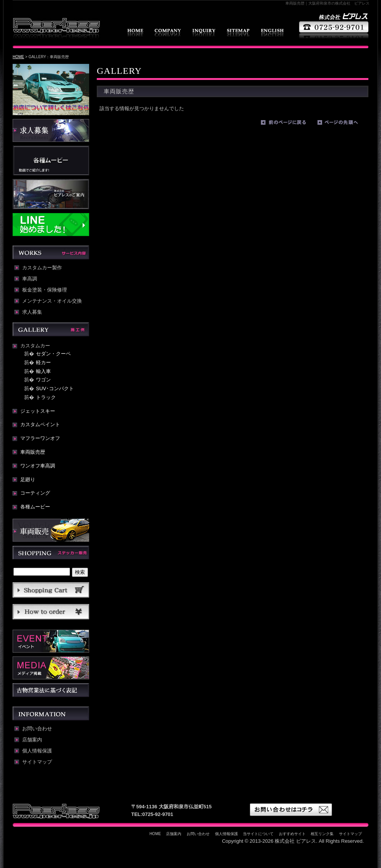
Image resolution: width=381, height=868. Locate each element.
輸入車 (43, 371)
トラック (46, 397)
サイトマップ (238, 33)
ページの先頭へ (344, 124)
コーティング (35, 493)
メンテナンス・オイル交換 (52, 301)
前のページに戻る (287, 124)
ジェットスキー (38, 411)
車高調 (30, 279)
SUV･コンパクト (55, 388)
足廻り (28, 480)
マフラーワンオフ (40, 438)
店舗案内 (168, 33)
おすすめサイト (292, 834)
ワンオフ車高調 (38, 466)
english (272, 33)
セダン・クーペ (53, 354)
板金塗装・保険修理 (45, 290)
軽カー (43, 362)
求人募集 (32, 312)
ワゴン (43, 380)
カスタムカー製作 (42, 268)
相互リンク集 (322, 834)
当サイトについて (258, 834)
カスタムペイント (40, 424)
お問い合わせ (204, 33)
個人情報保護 (37, 751)
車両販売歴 (33, 452)
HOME (135, 33)
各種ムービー (35, 507)
